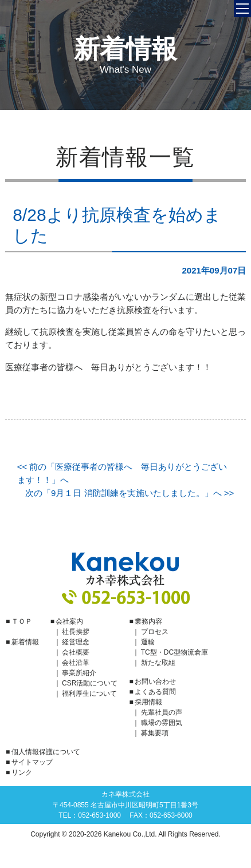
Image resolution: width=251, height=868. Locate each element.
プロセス (155, 632)
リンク (22, 772)
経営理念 (76, 642)
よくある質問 (155, 692)
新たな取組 (158, 663)
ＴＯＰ (22, 621)
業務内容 (148, 621)
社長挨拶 (76, 632)
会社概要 (76, 652)
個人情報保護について (46, 752)
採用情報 (148, 702)
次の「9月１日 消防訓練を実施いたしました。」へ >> (130, 493)
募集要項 (155, 733)
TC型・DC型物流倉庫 (174, 652)
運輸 (148, 642)
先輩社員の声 (162, 712)
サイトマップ (32, 762)
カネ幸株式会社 (125, 569)
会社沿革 (76, 663)
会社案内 (69, 621)
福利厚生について (89, 693)
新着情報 (25, 642)
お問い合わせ (155, 681)
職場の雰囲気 (162, 723)
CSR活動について (90, 683)
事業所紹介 (79, 673)
